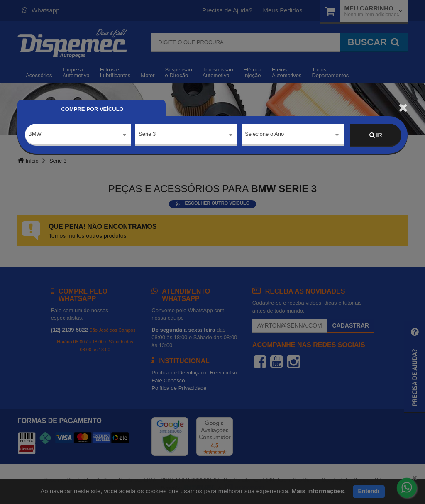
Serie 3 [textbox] (147, 135)
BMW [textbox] (35, 135)
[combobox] (78, 135)
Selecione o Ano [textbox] (264, 135)
